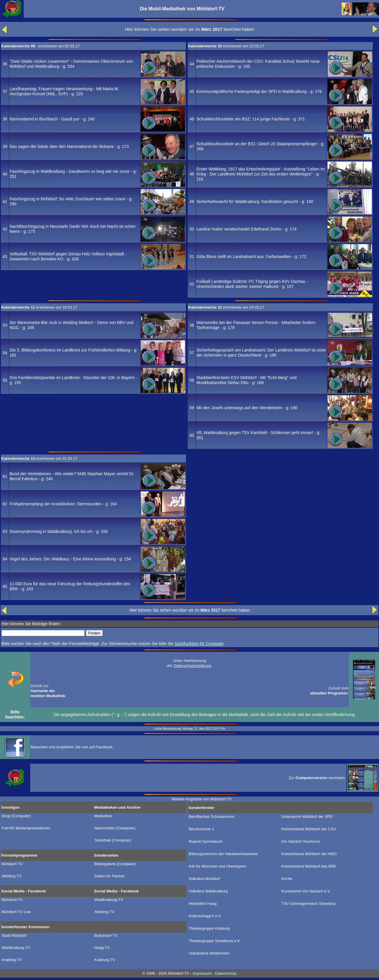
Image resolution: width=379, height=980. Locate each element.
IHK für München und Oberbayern (217, 866)
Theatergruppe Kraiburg (209, 929)
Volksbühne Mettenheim (209, 953)
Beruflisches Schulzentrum (211, 817)
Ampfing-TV (12, 960)
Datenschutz (226, 973)
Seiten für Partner (110, 876)
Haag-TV (102, 948)
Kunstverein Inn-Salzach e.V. (306, 891)
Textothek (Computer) (113, 840)
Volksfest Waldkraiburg (208, 891)
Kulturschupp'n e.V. (205, 916)
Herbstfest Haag (203, 904)
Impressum (202, 973)
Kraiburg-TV (105, 960)
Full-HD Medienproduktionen (26, 828)
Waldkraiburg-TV (109, 900)
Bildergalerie (115, 864)
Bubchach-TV (106, 936)
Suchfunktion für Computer (199, 644)
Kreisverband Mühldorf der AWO (309, 854)
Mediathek (103, 816)
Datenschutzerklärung (192, 666)
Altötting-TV (12, 876)
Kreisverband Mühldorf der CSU (309, 829)
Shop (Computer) (16, 816)
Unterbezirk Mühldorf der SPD (307, 817)
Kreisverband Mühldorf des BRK (309, 866)
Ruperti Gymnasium (206, 842)
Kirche (287, 879)
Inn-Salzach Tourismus (301, 842)
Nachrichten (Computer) (115, 828)
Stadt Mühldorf (14, 936)
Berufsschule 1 (201, 829)
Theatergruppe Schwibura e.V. (215, 941)
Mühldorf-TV (12, 864)
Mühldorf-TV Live (16, 912)
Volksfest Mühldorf (204, 879)
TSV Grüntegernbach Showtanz (309, 904)
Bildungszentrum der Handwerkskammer (223, 854)
